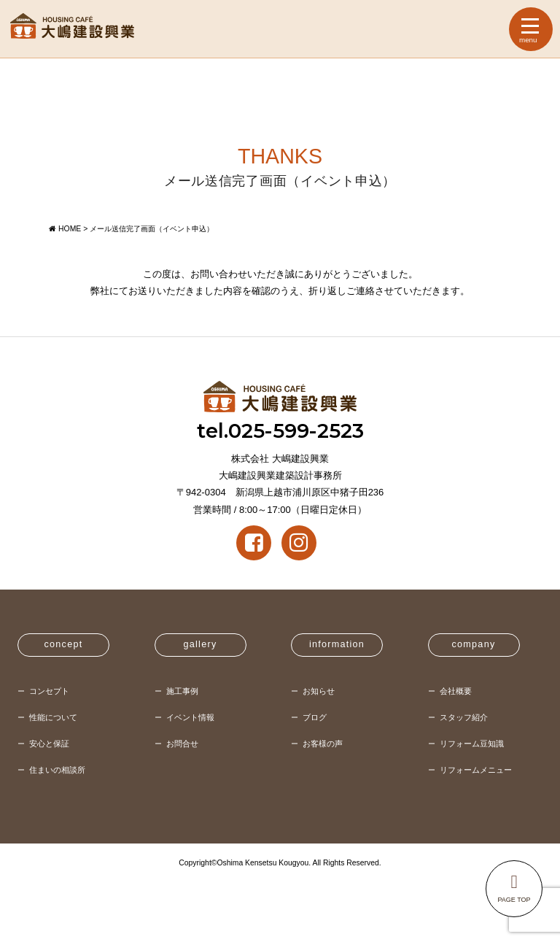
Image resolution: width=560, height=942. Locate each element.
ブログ (315, 717)
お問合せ (182, 744)
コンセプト (49, 691)
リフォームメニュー (476, 770)
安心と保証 (49, 744)
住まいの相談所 (57, 770)
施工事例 (182, 691)
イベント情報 (190, 717)
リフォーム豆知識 (472, 744)
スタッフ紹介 (464, 717)
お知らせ (319, 691)
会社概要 (456, 691)
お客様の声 (323, 744)
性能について (53, 717)
